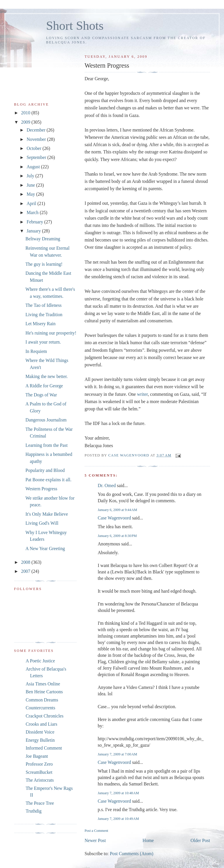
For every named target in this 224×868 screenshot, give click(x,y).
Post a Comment (96, 831)
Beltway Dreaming (43, 239)
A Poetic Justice (40, 661)
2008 (26, 562)
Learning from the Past (47, 445)
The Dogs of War (41, 395)
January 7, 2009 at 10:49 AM (118, 819)
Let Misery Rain (40, 324)
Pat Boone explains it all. (48, 480)
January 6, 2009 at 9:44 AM (117, 510)
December (37, 130)
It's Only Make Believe (47, 514)
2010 (26, 113)
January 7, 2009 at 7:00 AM (117, 754)
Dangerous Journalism (46, 420)
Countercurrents (40, 708)
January (34, 231)
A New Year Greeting (45, 548)
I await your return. (43, 342)
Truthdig (34, 811)
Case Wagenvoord (114, 518)
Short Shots (75, 26)
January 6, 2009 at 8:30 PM (117, 536)
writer (142, 394)
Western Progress (41, 489)
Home (148, 840)
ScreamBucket (39, 772)
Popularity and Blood (45, 470)
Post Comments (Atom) (131, 854)
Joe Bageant (37, 756)
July (31, 176)
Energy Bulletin (40, 740)
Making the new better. (47, 376)
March (33, 212)
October (35, 148)
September (37, 157)
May (31, 194)
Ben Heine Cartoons (44, 692)
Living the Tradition (44, 315)
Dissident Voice (40, 732)
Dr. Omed (107, 485)
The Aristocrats (40, 780)
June (31, 185)
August (34, 167)
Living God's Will (42, 523)
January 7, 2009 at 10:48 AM (118, 793)
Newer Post (95, 840)
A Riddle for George (44, 386)
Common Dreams (42, 700)
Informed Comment (44, 748)
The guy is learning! (44, 264)
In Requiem (36, 351)
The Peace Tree (40, 803)
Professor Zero (39, 764)
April (32, 203)
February (35, 222)
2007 (26, 571)
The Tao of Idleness (43, 305)
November (37, 139)
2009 (26, 122)
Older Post (200, 840)
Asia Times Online (43, 684)
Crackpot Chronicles (45, 716)
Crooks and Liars (41, 724)
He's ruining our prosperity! (51, 333)
